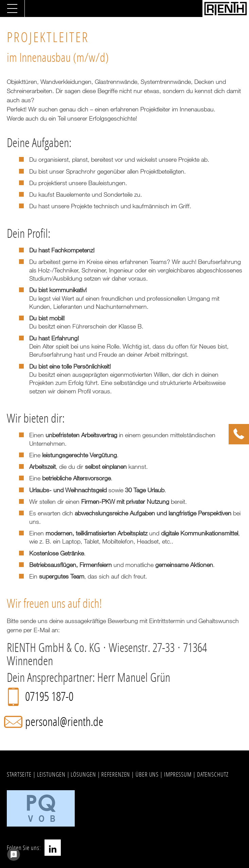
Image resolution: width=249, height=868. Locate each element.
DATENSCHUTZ (213, 774)
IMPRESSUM (178, 774)
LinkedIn (53, 848)
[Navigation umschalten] (12, 8)
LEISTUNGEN (51, 774)
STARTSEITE (19, 774)
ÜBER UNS (147, 774)
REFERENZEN (116, 774)
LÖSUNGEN (83, 774)
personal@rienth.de (64, 721)
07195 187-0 (49, 696)
